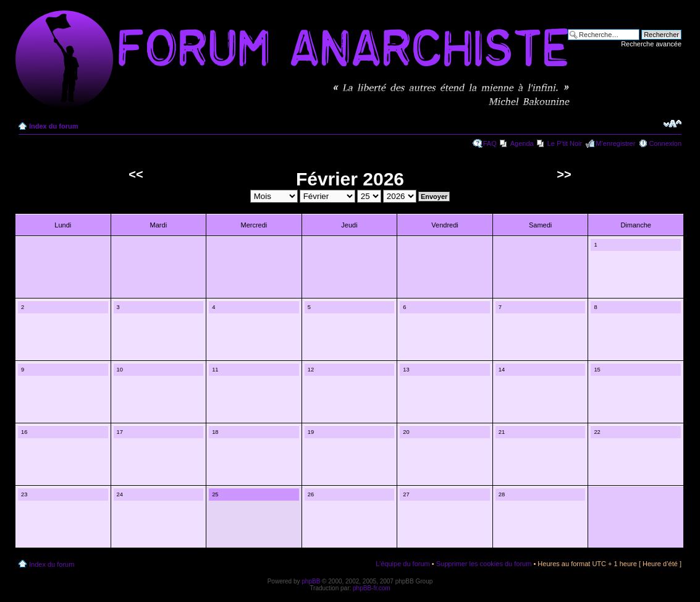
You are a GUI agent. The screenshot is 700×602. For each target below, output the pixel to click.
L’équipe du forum (403, 564)
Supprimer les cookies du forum (484, 564)
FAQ (490, 143)
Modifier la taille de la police (673, 124)
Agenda (522, 143)
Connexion (665, 143)
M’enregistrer (615, 143)
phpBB (311, 581)
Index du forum (53, 126)
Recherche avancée (651, 44)
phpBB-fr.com (372, 588)
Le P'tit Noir (565, 143)
